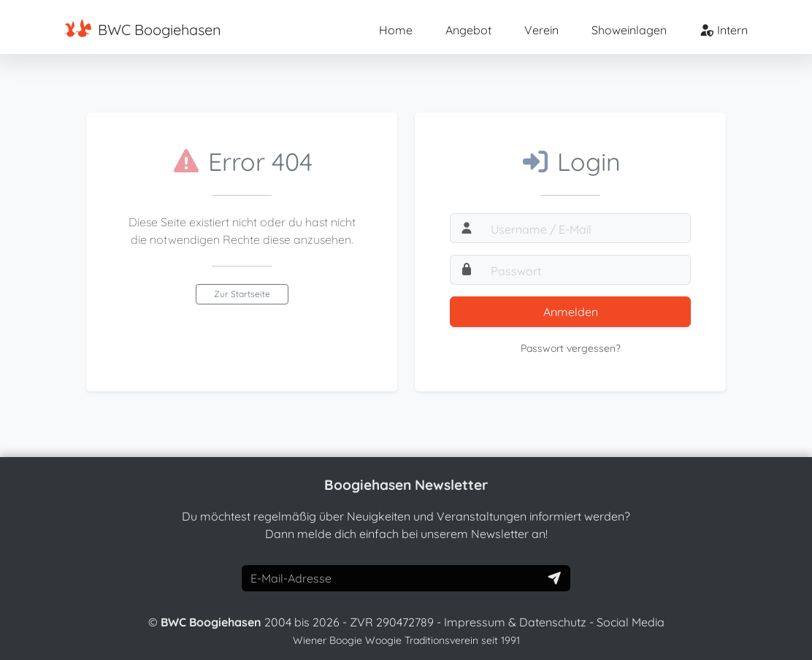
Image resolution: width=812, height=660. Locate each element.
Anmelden (571, 312)
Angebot (468, 30)
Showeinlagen (629, 30)
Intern (724, 30)
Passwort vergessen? (571, 348)
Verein (541, 30)
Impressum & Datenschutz (515, 622)
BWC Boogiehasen (143, 29)
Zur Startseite (242, 294)
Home (396, 30)
